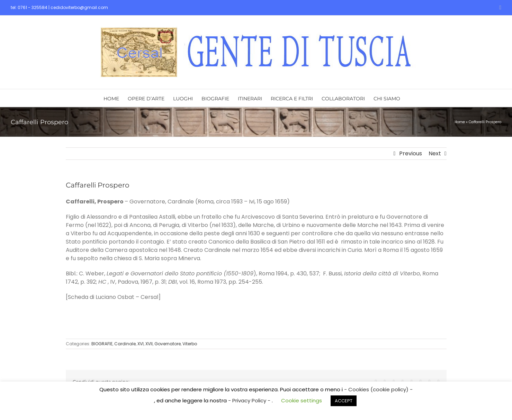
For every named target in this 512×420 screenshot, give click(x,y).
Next (435, 153)
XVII (149, 344)
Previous (411, 153)
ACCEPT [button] (344, 401)
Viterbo (190, 344)
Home (460, 122)
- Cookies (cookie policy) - (378, 389)
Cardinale (125, 344)
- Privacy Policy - (250, 400)
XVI (141, 344)
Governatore (168, 344)
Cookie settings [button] (302, 400)
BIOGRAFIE (102, 344)
